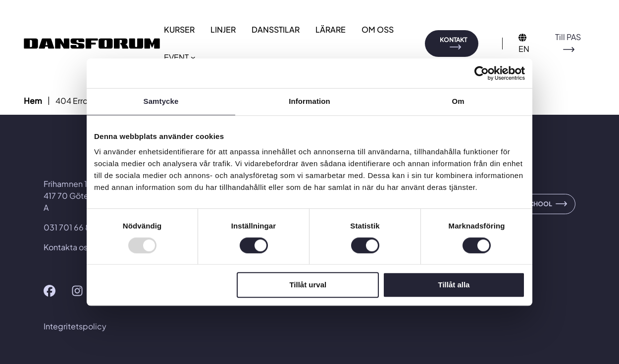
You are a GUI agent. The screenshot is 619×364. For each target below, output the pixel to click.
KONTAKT (453, 40)
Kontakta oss (68, 247)
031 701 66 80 (70, 227)
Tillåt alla (454, 285)
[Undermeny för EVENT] (193, 57)
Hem (33, 101)
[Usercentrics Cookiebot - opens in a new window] (482, 73)
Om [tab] (458, 101)
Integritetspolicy (75, 326)
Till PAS (568, 37)
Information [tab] (309, 101)
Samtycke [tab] (161, 101)
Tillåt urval (308, 285)
